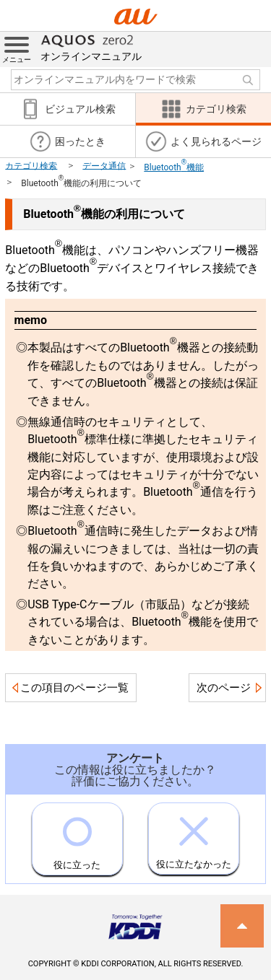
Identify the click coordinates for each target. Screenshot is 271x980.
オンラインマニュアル (91, 47)
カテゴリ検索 (31, 165)
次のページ (224, 688)
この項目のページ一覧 (74, 688)
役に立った (77, 837)
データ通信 (104, 165)
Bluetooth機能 (174, 167)
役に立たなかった (194, 836)
